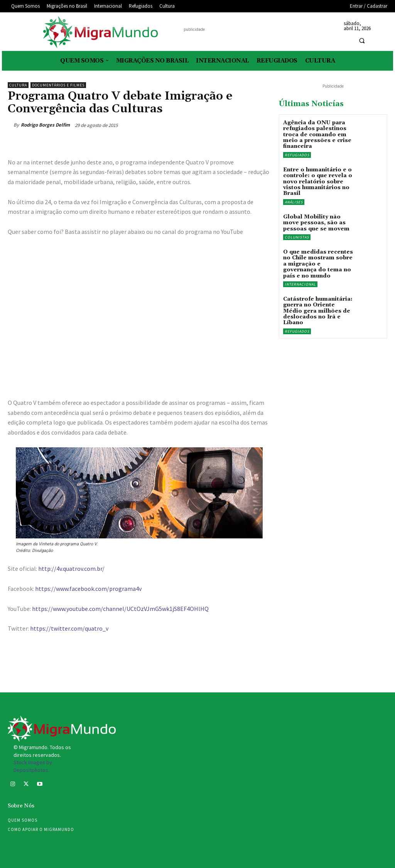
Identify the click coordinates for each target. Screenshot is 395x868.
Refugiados (297, 155)
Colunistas (297, 237)
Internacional (300, 284)
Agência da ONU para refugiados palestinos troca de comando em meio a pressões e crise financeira (317, 135)
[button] (362, 41)
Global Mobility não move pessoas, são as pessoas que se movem (316, 223)
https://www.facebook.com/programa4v (88, 589)
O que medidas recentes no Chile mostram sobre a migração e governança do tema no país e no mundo (318, 264)
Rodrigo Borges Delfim (45, 125)
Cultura (18, 85)
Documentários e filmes (58, 85)
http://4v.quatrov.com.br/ (71, 569)
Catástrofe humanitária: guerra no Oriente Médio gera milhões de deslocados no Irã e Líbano (318, 311)
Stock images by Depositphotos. (33, 766)
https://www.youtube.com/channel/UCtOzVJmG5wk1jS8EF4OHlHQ (120, 609)
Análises (294, 202)
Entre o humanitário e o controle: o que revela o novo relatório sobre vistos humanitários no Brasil (318, 182)
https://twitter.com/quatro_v (69, 628)
